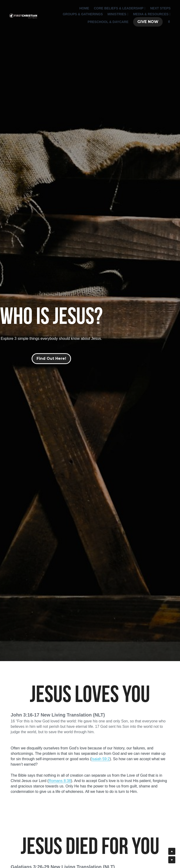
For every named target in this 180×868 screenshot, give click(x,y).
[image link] (22, 16)
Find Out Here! (51, 358)
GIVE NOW (147, 22)
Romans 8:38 (60, 781)
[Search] (168, 22)
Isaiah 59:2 (101, 759)
